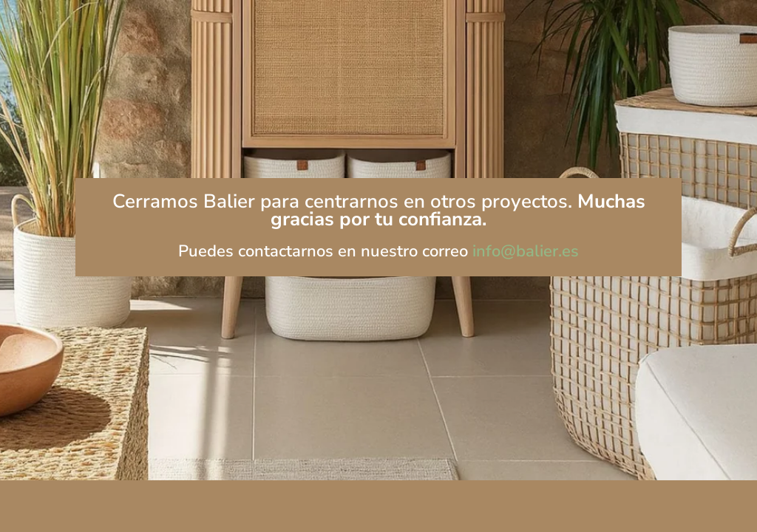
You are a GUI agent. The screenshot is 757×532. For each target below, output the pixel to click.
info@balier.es (526, 251)
